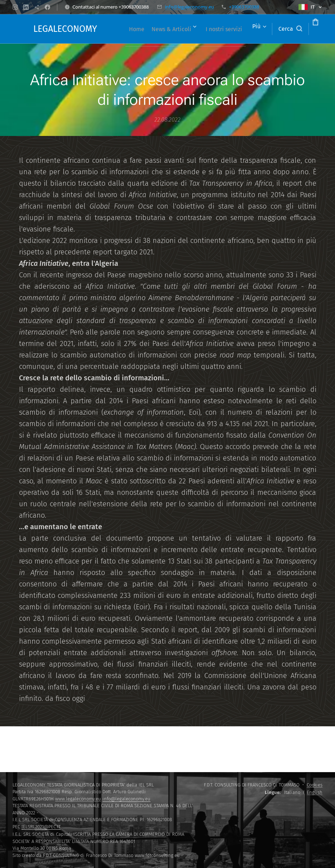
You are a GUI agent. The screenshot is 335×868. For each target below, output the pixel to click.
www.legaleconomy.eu (78, 799)
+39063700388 (244, 7)
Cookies (315, 785)
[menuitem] (147, 29)
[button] (263, 29)
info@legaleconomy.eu (189, 7)
